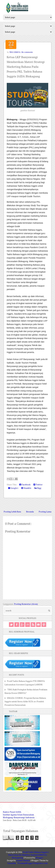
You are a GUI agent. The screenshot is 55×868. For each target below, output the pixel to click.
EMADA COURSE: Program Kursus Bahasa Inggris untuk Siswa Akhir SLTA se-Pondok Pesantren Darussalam (25, 701)
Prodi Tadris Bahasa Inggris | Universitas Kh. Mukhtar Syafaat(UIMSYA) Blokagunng (29, 855)
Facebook (25, 484)
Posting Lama (45, 512)
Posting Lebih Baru (12, 512)
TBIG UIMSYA (15, 52)
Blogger (39, 858)
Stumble (26, 488)
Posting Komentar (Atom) (26, 604)
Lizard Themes (23, 860)
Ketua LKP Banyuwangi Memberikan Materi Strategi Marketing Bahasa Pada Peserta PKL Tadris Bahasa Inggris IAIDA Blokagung (26, 67)
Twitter (38, 484)
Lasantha (12, 863)
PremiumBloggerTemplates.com (32, 863)
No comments (27, 52)
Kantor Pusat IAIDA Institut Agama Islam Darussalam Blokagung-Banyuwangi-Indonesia (19, 815)
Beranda (30, 512)
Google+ (13, 488)
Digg (38, 488)
